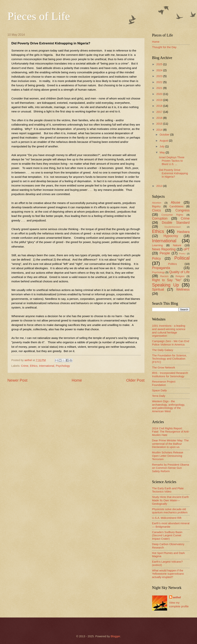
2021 (160, 88)
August (164, 141)
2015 (160, 124)
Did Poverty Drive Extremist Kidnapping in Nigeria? (173, 173)
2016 (160, 118)
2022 (160, 82)
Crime (25, 366)
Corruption (160, 218)
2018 (160, 106)
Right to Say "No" (167, 280)
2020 (160, 94)
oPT (186, 249)
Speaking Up (166, 285)
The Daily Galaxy (163, 350)
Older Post (135, 380)
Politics (172, 264)
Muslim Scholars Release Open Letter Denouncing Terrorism (168, 456)
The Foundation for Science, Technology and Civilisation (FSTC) (169, 359)
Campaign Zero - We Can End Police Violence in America (171, 343)
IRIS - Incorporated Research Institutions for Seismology (170, 375)
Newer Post (17, 380)
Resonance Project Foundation (164, 383)
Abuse (176, 202)
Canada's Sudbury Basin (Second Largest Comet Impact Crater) (167, 535)
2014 (160, 130)
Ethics (34, 366)
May (163, 152)
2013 (160, 186)
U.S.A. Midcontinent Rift (167, 518)
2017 (160, 112)
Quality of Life (179, 272)
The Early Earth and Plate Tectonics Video (168, 490)
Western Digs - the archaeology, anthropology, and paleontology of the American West (169, 406)
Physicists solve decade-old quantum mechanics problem (170, 511)
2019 (160, 100)
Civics (157, 210)
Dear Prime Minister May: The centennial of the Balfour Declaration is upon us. (170, 444)
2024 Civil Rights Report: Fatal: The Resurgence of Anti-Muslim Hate (171, 432)
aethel (177, 597)
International (47, 366)
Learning (157, 245)
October (165, 135)
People (165, 253)
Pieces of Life (39, 16)
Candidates (176, 206)
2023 (160, 76)
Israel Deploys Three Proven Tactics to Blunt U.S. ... (172, 161)
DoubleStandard (172, 227)
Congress (183, 210)
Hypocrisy (171, 236)
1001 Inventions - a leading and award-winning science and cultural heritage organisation (169, 331)
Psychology (63, 366)
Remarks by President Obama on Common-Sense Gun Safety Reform (171, 468)
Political (182, 258)
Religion (180, 276)
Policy (157, 258)
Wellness (183, 289)
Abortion (157, 203)
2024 (160, 70)
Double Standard (176, 223)
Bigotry (156, 206)
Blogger (115, 636)
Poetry (182, 253)
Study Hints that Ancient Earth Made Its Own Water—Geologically (171, 500)
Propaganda (161, 268)
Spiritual (158, 289)
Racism (164, 276)
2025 (160, 64)
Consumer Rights (172, 215)
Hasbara (183, 232)
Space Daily (160, 390)
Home (77, 380)
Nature (177, 245)
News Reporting (164, 249)
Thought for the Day (164, 47)
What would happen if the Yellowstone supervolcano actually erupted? (168, 574)
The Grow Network (164, 367)
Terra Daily (159, 396)
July (162, 146)
